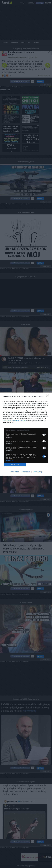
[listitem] (26, 430)
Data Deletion (14, 472)
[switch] (44, 435)
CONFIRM (15, 464)
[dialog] (26, 434)
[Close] (48, 396)
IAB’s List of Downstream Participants (15, 421)
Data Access (26, 472)
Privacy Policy (38, 472)
